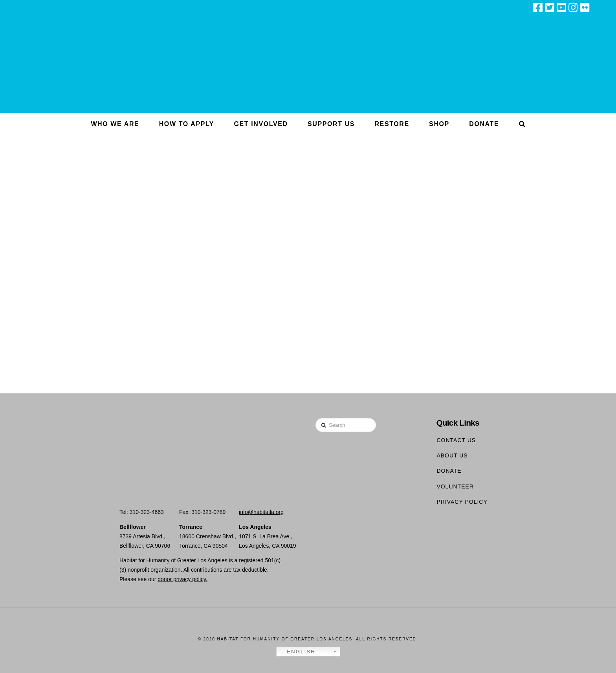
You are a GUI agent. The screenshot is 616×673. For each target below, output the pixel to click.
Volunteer (455, 486)
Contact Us (456, 440)
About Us (452, 455)
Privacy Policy (462, 502)
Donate (449, 471)
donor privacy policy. (182, 579)
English (297, 652)
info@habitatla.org (261, 512)
